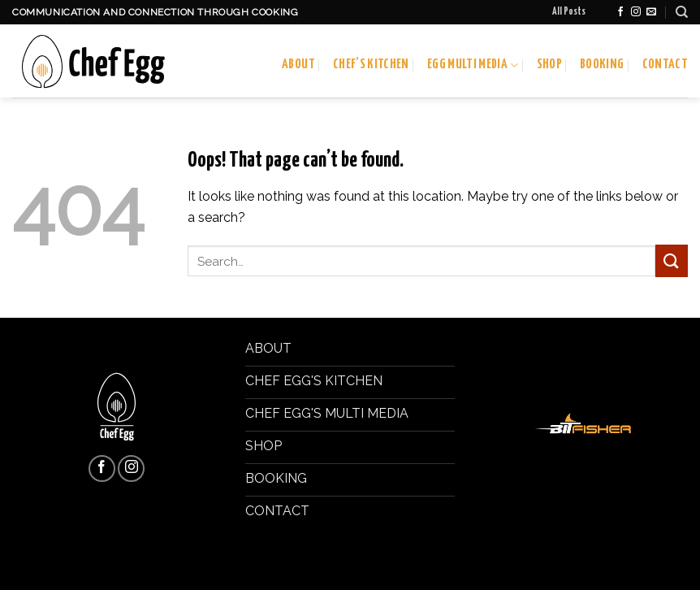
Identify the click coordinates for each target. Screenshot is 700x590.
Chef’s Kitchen (371, 65)
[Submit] (672, 260)
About (298, 65)
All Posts (569, 12)
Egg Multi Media (473, 65)
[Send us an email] (651, 12)
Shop (549, 65)
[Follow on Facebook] (620, 12)
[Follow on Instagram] (636, 12)
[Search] (682, 12)
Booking (602, 65)
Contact (665, 65)
